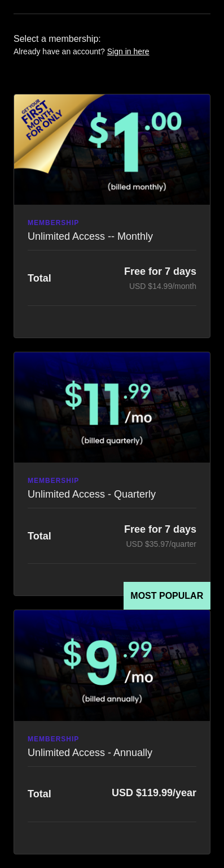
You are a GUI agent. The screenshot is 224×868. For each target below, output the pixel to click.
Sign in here (128, 51)
